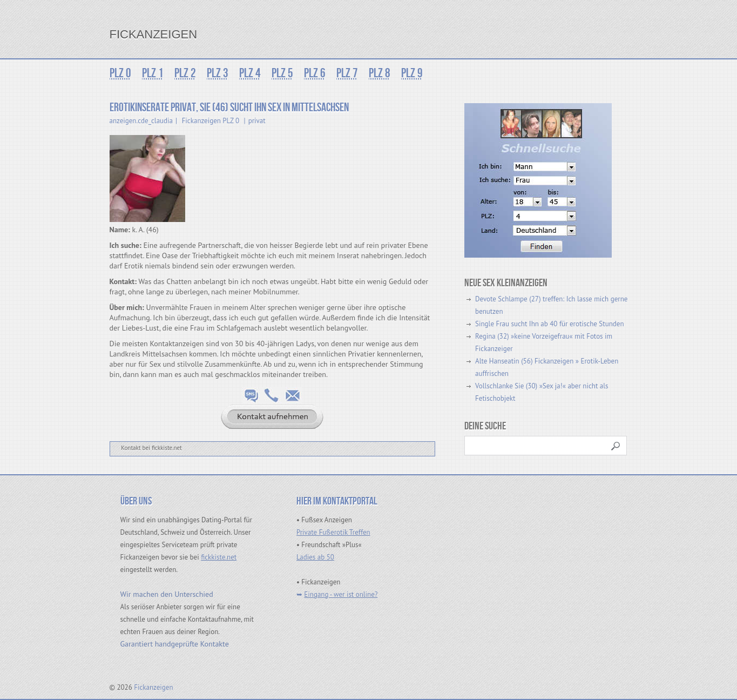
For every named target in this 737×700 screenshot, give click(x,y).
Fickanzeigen (154, 34)
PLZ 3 (218, 73)
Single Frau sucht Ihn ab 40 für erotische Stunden (549, 324)
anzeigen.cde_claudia (141, 121)
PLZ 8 (380, 73)
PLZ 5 (282, 73)
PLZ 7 (347, 73)
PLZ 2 (185, 73)
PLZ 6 (315, 73)
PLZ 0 (120, 73)
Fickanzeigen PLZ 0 (211, 121)
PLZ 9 (412, 73)
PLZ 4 (250, 73)
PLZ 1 (153, 73)
